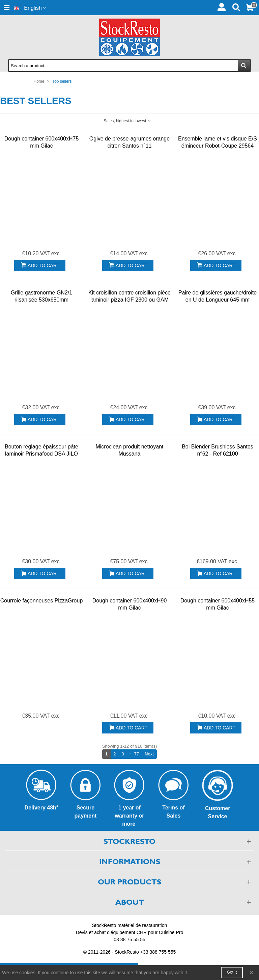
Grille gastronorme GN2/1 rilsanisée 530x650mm (41, 296)
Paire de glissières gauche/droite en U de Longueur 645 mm (218, 296)
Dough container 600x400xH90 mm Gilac (130, 604)
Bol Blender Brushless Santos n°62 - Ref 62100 (218, 450)
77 (137, 754)
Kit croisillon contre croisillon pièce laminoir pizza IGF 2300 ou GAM (129, 296)
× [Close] (251, 972)
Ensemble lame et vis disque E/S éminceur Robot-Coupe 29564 (218, 142)
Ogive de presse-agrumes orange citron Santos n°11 (129, 142)
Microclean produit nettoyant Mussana (129, 450)
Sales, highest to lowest (127, 121)
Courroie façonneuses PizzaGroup (42, 601)
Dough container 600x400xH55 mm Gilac (218, 604)
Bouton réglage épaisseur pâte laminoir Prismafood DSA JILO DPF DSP (41, 454)
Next (151, 754)
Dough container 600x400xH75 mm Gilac (42, 142)
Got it (232, 972)
